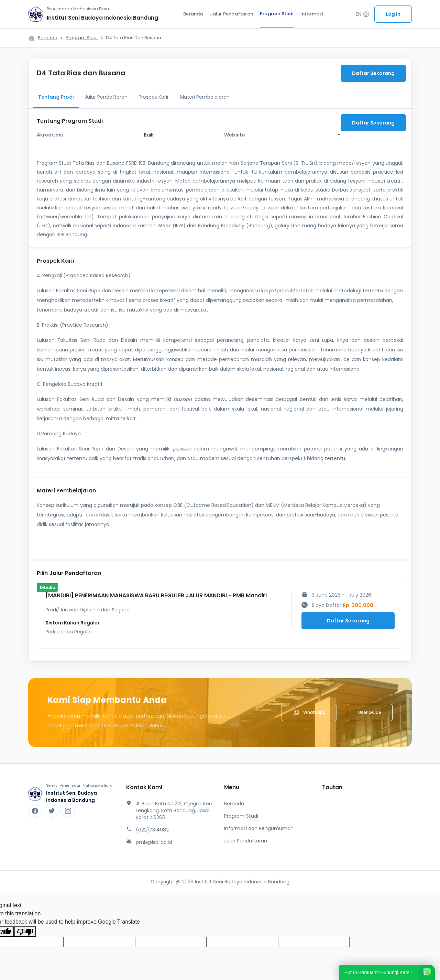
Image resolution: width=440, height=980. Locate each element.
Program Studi (277, 14)
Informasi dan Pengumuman (259, 828)
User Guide (370, 712)
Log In (393, 14)
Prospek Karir (154, 97)
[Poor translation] (25, 931)
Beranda (193, 14)
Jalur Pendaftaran (232, 14)
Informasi (312, 14)
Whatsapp (309, 712)
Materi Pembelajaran (205, 97)
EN (363, 14)
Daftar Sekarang (373, 73)
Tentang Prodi (56, 97)
